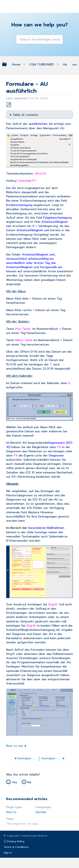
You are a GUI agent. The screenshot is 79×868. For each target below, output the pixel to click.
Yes (14, 782)
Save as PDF (9, 105)
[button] (20, 38)
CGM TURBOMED (42, 64)
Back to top (15, 746)
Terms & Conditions (16, 847)
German (41, 812)
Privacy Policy (16, 841)
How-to (11, 812)
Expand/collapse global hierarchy (7, 64)
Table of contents (25, 115)
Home (17, 64)
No (29, 782)
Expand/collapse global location (75, 63)
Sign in (8, 853)
